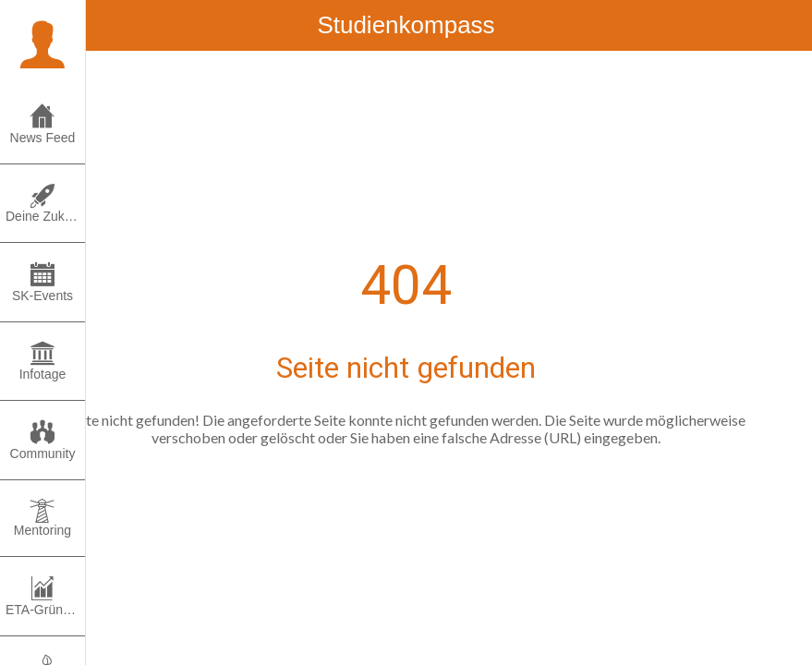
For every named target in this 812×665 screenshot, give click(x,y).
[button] (42, 42)
